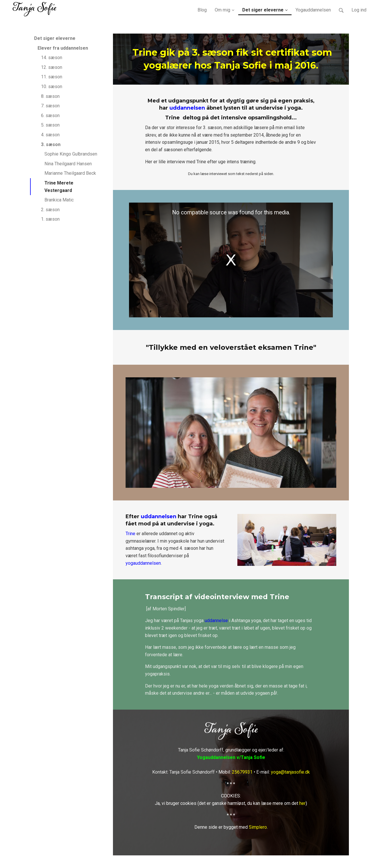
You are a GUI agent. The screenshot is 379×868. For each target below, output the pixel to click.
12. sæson (52, 67)
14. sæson (52, 58)
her (302, 803)
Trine (130, 534)
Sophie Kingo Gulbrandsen (71, 154)
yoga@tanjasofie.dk (290, 772)
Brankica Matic (59, 200)
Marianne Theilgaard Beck (70, 173)
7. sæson (50, 106)
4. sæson (50, 135)
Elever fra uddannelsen (63, 48)
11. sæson (52, 77)
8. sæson (50, 96)
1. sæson (50, 219)
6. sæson (50, 115)
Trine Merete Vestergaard (59, 187)
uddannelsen (187, 108)
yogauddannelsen (143, 563)
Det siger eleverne (55, 38)
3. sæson (51, 144)
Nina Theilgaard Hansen (68, 164)
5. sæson (50, 125)
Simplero (258, 827)
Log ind (359, 10)
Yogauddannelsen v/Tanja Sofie (231, 757)
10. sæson (52, 87)
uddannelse (216, 621)
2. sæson (50, 210)
